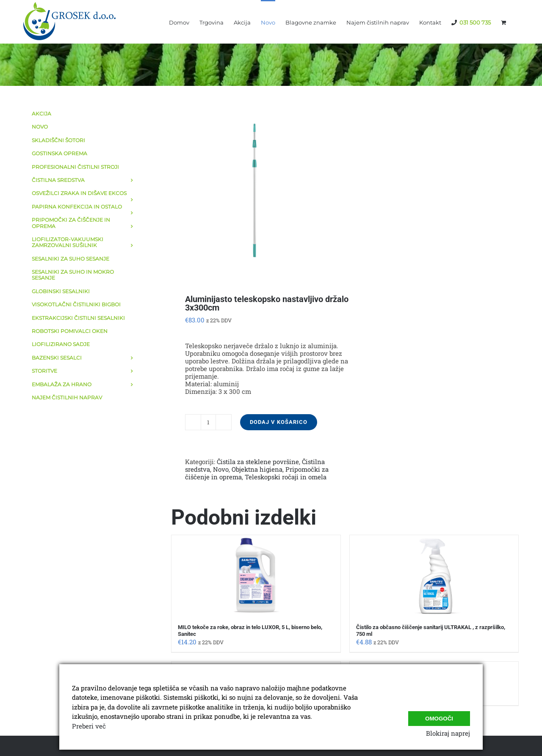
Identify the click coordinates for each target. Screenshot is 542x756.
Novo (221, 469)
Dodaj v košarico (279, 422)
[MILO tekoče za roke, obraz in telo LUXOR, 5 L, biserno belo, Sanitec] (256, 575)
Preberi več (89, 726)
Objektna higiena (257, 469)
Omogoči (439, 716)
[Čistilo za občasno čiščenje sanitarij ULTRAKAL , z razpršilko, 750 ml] (434, 575)
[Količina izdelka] (208, 422)
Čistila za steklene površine (258, 462)
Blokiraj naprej (448, 733)
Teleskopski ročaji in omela (286, 477)
